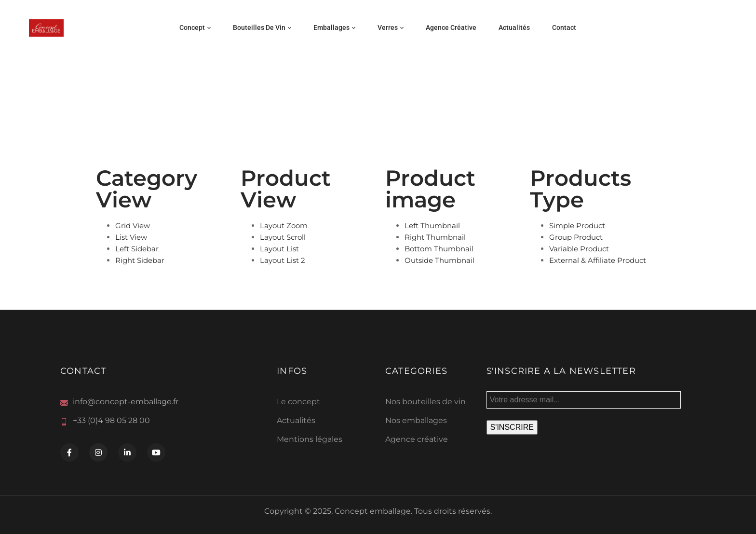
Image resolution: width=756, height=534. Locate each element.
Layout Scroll (283, 237)
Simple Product (577, 226)
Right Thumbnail (435, 237)
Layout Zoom (284, 226)
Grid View (133, 226)
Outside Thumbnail (439, 260)
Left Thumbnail (432, 226)
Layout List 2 (283, 260)
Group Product (576, 237)
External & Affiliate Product (598, 260)
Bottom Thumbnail (439, 249)
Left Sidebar (137, 249)
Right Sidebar (140, 260)
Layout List (279, 249)
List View (131, 237)
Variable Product (579, 249)
